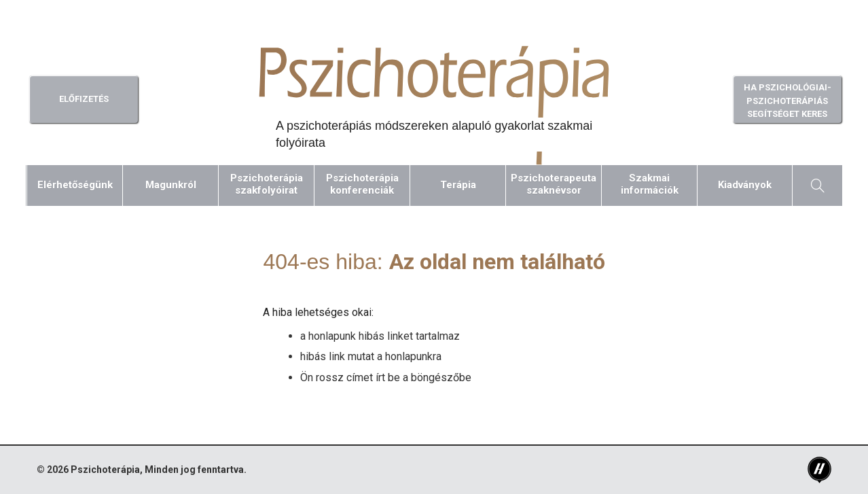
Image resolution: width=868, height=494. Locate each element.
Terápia (458, 185)
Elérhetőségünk (75, 185)
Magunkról (171, 185)
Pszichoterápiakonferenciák (362, 184)
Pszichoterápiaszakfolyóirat (267, 184)
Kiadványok (745, 185)
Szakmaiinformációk (650, 184)
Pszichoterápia (105, 470)
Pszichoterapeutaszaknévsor (554, 184)
